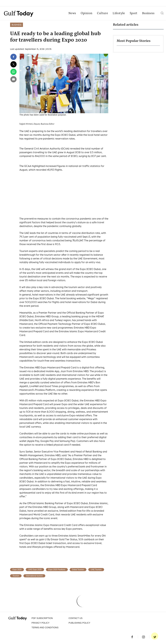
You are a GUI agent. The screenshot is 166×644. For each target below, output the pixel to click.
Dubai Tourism (78, 570)
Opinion (87, 13)
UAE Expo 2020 (35, 570)
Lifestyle (119, 13)
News (72, 13)
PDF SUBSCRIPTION (42, 618)
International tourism (34, 576)
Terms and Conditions (45, 627)
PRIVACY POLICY (40, 623)
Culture (102, 13)
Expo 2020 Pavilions (57, 570)
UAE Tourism (96, 570)
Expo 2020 (17, 570)
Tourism (16, 576)
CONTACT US (76, 618)
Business (148, 13)
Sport (134, 13)
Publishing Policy (79, 623)
